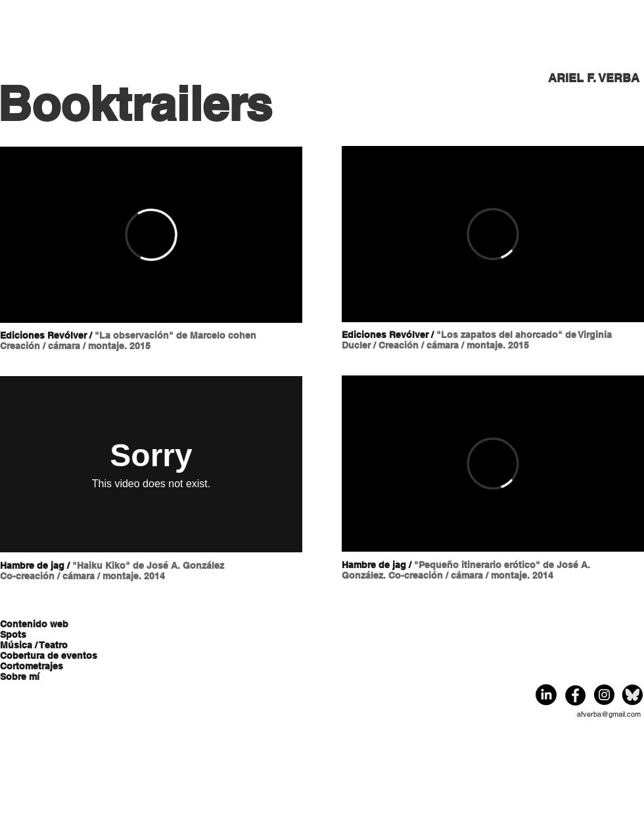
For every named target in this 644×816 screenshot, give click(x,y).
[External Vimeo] (151, 235)
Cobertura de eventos (47, 656)
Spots (13, 635)
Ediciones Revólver (43, 335)
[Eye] (546, 695)
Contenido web (34, 624)
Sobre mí (20, 677)
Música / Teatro (34, 645)
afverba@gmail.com (609, 714)
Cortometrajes (32, 666)
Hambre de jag (32, 565)
